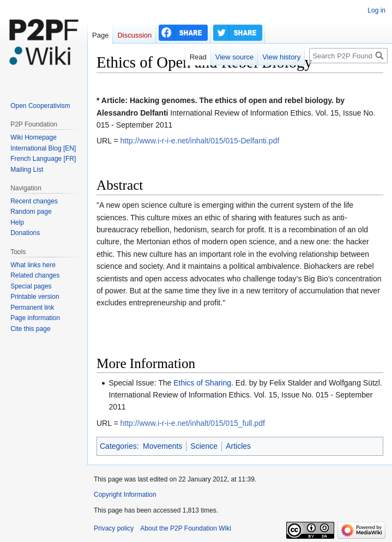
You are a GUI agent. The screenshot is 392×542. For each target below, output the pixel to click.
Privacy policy (114, 528)
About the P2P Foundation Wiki (186, 528)
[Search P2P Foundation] (348, 56)
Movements (162, 446)
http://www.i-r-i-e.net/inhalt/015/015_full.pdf (192, 423)
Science (204, 446)
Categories (118, 446)
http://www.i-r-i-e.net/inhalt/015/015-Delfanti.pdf (200, 141)
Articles (238, 446)
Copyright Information (125, 495)
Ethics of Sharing (202, 383)
